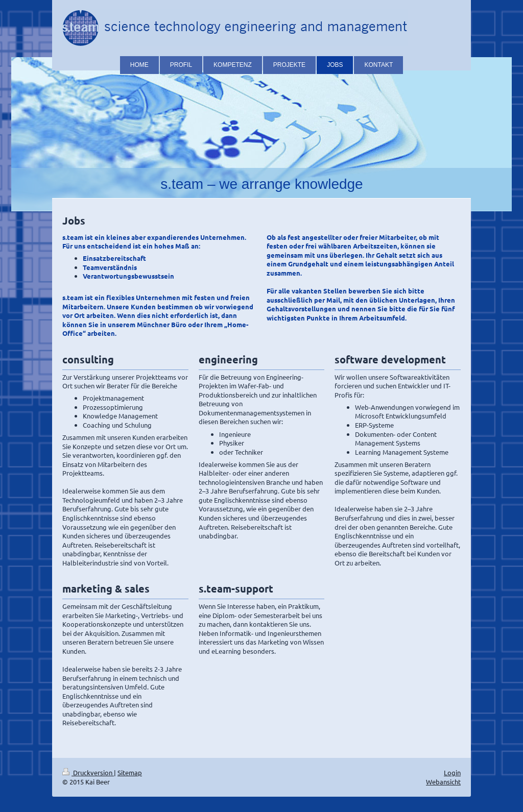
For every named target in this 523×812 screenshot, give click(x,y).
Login (452, 772)
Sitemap (130, 772)
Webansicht (443, 782)
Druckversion (88, 772)
